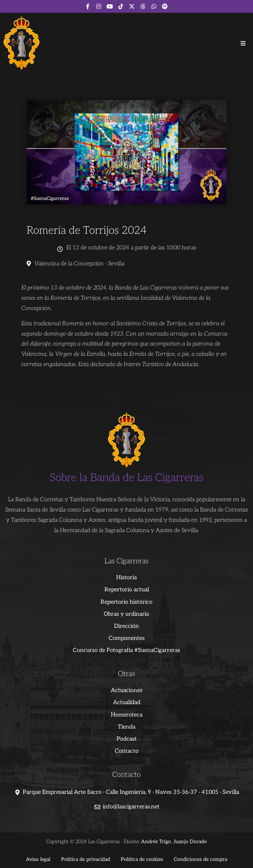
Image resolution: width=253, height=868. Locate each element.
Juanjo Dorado (190, 842)
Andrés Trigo (156, 842)
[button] (243, 43)
